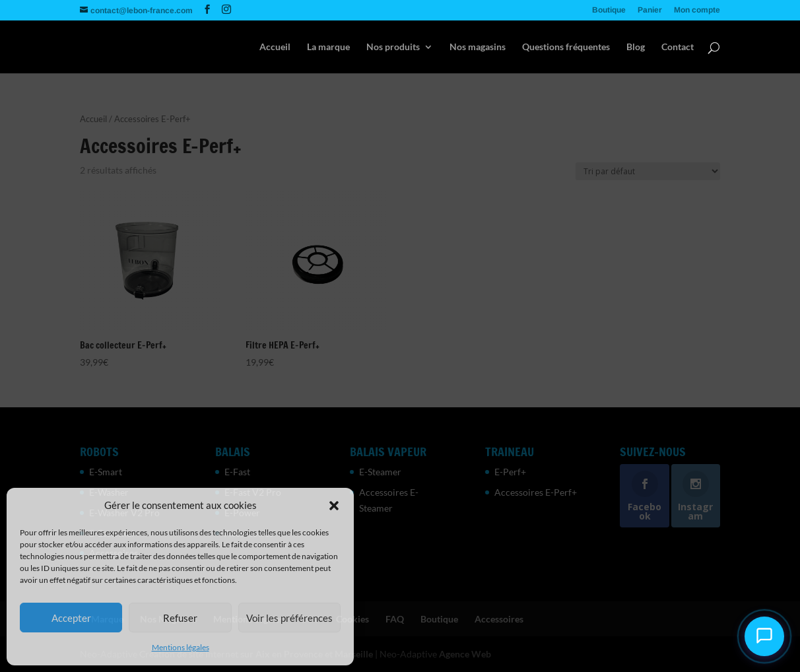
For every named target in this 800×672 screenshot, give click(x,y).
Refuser (180, 618)
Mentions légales (181, 647)
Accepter (71, 618)
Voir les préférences (289, 618)
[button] (334, 506)
